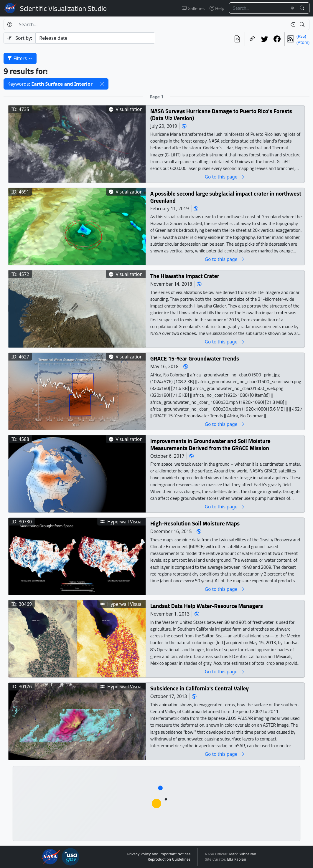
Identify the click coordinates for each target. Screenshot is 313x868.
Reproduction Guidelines (169, 859)
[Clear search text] (292, 8)
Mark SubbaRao (243, 854)
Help (217, 8)
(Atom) (303, 42)
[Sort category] (95, 38)
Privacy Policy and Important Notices (159, 854)
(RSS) (301, 36)
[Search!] (303, 8)
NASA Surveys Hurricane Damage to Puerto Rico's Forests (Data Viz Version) (221, 115)
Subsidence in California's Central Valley (200, 688)
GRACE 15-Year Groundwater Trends (195, 359)
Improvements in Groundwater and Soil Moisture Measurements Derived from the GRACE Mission (210, 445)
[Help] (10, 24)
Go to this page (225, 177)
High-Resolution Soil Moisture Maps (195, 524)
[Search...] (258, 8)
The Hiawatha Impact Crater (185, 276)
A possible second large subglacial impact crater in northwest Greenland (226, 197)
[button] (102, 84)
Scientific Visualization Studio (63, 8)
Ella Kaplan (237, 859)
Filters (20, 58)
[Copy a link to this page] (252, 39)
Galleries (193, 8)
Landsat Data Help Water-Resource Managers (207, 606)
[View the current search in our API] (237, 39)
